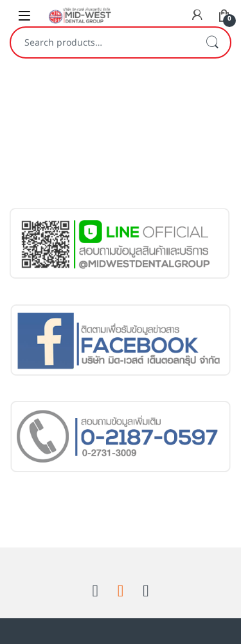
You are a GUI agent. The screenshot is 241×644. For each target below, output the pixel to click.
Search (212, 42)
